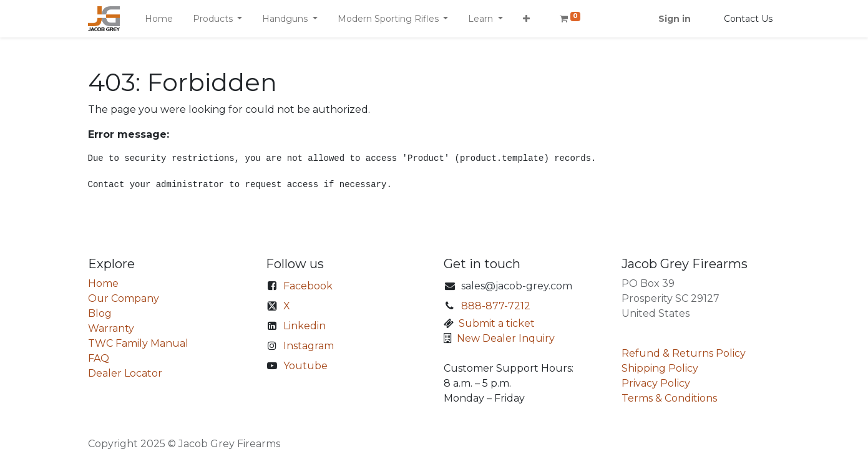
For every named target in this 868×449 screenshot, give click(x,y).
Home (103, 283)
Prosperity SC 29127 (671, 298)
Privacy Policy (656, 383)
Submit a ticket (497, 323)
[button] (526, 19)
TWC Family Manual (138, 343)
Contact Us (748, 19)
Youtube (305, 366)
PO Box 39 (648, 283)
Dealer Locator (125, 373)
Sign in (675, 19)
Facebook (308, 286)
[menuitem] (159, 19)
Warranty (111, 328)
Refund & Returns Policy (684, 353)
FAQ (99, 358)
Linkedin (305, 326)
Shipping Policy (660, 368)
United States (656, 313)
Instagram (309, 346)
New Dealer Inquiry (506, 338)
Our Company (124, 298)
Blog (100, 313)
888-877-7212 (496, 306)
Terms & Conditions (669, 398)
